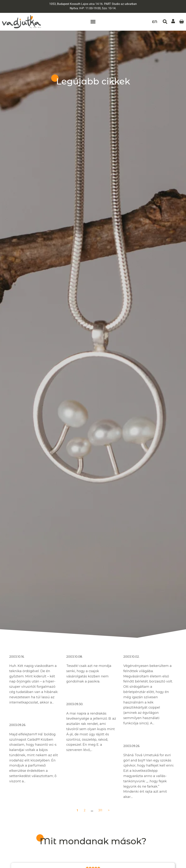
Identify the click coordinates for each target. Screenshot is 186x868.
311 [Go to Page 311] (100, 810)
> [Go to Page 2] (109, 810)
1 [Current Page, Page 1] (77, 810)
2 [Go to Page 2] (85, 810)
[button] (93, 22)
